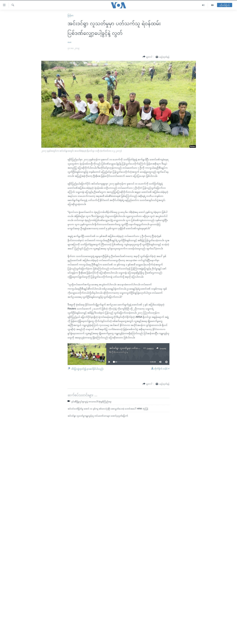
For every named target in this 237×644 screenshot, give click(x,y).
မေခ (69, 42)
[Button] (147, 57)
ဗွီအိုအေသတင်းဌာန (120, 352)
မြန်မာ (71, 15)
